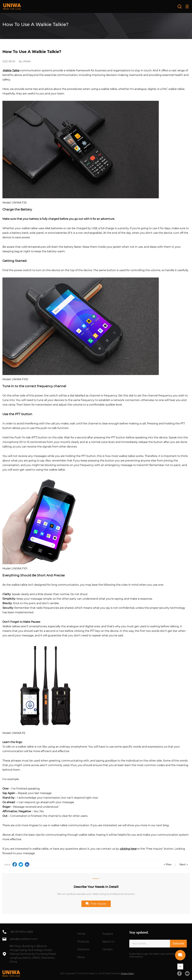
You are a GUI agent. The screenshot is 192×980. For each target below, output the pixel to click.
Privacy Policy (127, 973)
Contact (107, 949)
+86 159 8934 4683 (21, 932)
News (81, 957)
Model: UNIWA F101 (15, 569)
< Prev (168, 865)
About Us (108, 942)
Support (108, 934)
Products (83, 942)
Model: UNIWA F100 (15, 379)
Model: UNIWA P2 (14, 733)
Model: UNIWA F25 (14, 203)
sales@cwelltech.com (24, 939)
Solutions (83, 949)
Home (81, 934)
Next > (184, 865)
